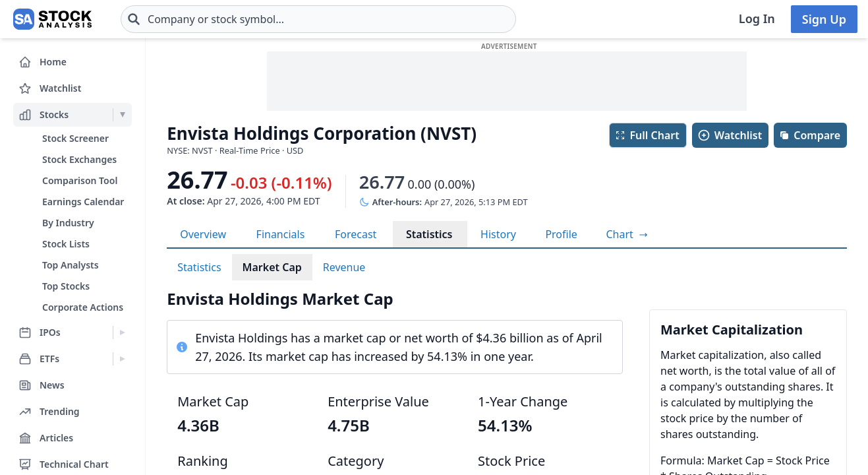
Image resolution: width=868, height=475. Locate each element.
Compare (810, 135)
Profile (561, 234)
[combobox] (318, 19)
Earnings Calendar (83, 202)
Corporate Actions (83, 307)
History (498, 234)
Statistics (429, 234)
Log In (757, 18)
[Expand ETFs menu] (122, 359)
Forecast (356, 234)
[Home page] (52, 19)
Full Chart (647, 135)
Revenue (344, 267)
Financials (281, 234)
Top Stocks (66, 286)
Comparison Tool (80, 180)
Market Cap (272, 267)
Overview (203, 234)
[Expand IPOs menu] (122, 332)
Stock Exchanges (79, 159)
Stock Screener (75, 138)
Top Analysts (71, 265)
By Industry (68, 223)
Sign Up (824, 19)
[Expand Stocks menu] (122, 115)
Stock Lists (66, 244)
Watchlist (730, 135)
